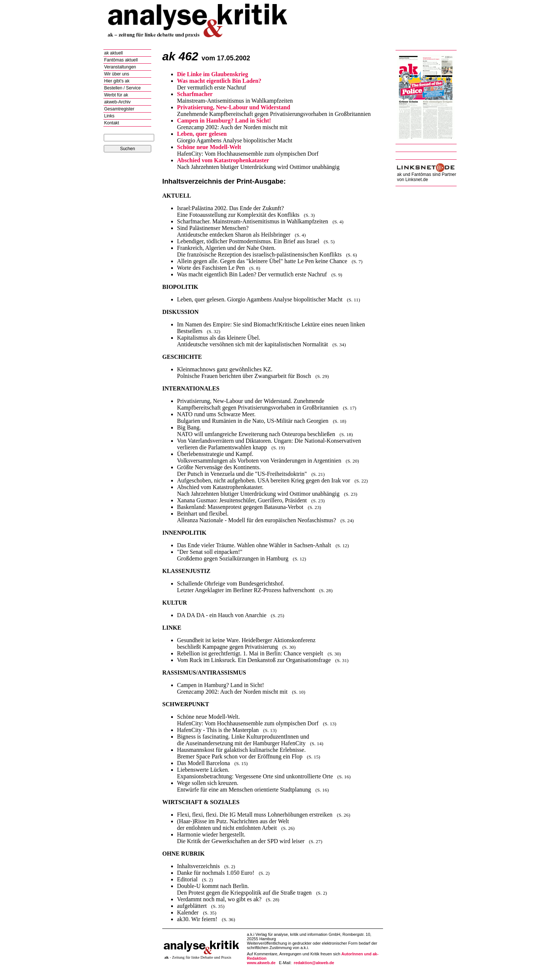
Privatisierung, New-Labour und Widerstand (234, 107)
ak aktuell (114, 53)
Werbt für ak (116, 95)
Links (109, 116)
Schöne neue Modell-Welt (209, 147)
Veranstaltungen (120, 67)
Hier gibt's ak (117, 81)
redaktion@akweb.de (314, 963)
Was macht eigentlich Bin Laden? (219, 81)
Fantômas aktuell (121, 60)
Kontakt (112, 123)
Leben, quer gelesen (202, 134)
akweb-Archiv (117, 102)
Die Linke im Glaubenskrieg (212, 74)
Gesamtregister (119, 109)
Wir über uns (117, 74)
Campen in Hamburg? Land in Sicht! (224, 121)
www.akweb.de (261, 963)
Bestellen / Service (122, 88)
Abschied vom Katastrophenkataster (223, 160)
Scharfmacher (195, 94)
